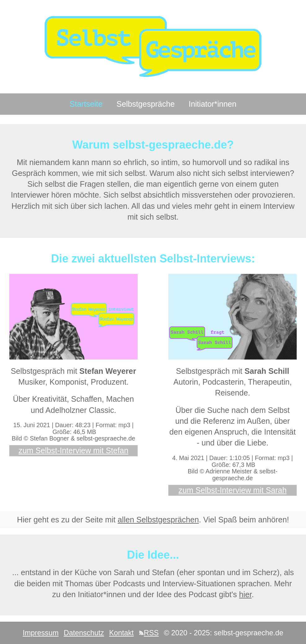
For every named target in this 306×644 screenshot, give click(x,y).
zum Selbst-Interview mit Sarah (233, 490)
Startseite (86, 104)
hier (245, 594)
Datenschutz (84, 633)
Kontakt (121, 633)
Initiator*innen (213, 104)
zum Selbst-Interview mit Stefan (73, 450)
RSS (149, 633)
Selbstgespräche (146, 104)
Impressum (41, 633)
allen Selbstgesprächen (158, 520)
